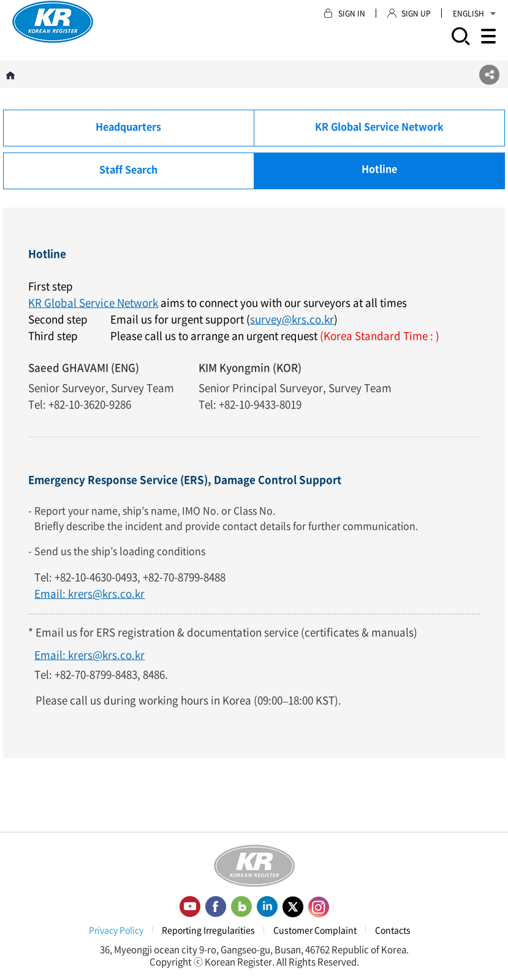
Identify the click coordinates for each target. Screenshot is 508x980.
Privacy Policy (116, 930)
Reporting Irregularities (208, 930)
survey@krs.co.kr (292, 319)
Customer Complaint (315, 930)
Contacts (393, 930)
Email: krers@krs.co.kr (89, 593)
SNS (489, 74)
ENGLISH (474, 13)
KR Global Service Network (93, 302)
